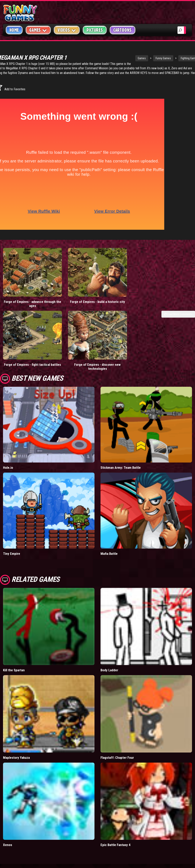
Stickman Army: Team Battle (121, 441)
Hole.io (8, 441)
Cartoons (123, 30)
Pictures (95, 30)
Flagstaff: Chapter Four (117, 731)
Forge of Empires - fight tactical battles (24, 340)
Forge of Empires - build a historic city (73, 290)
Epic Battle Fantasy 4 (115, 818)
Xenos (8, 818)
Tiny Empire (12, 527)
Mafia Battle (109, 527)
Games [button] (38, 30)
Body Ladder (109, 643)
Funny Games (145, 58)
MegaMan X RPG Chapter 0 (79, 68)
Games (123, 58)
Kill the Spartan (14, 643)
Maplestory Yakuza (16, 731)
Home (14, 30)
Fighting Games (171, 58)
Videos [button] (67, 30)
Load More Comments (178, 301)
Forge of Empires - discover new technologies (73, 340)
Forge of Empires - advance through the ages (24, 290)
